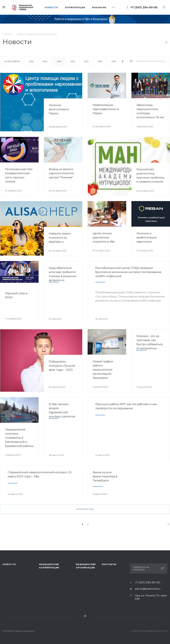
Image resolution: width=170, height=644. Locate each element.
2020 (100, 61)
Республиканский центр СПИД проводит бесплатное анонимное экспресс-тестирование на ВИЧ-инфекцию (128, 272)
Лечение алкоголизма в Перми (59, 109)
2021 (86, 61)
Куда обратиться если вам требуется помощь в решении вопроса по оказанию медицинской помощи (63, 280)
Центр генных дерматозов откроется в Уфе (104, 238)
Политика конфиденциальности (149, 631)
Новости (9, 564)
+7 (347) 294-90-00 (144, 7)
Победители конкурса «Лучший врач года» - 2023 (62, 366)
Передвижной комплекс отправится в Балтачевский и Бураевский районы (19, 438)
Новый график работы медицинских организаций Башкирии (103, 370)
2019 (114, 61)
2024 (45, 61)
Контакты (109, 564)
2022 (73, 61)
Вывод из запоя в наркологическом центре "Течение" (61, 173)
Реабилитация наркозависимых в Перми (106, 109)
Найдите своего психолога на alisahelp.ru (60, 238)
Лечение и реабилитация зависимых (147, 238)
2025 (31, 61)
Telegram (85, 616)
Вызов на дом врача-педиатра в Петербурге (105, 476)
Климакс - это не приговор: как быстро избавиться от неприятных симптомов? (150, 344)
